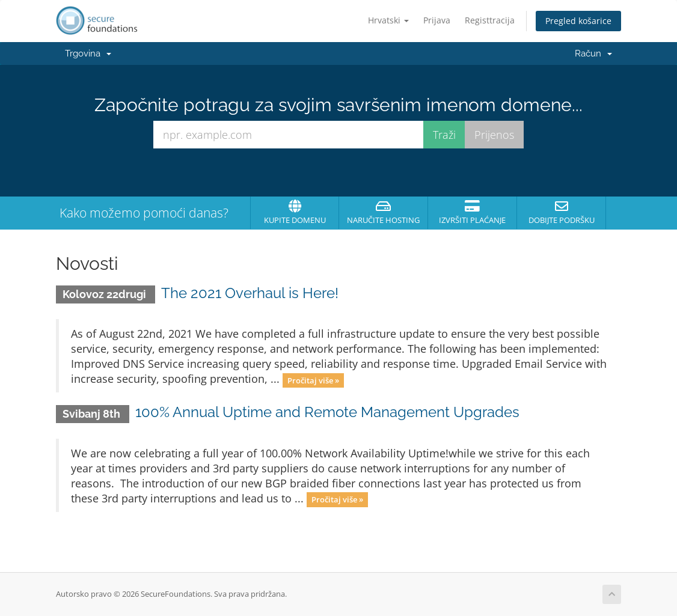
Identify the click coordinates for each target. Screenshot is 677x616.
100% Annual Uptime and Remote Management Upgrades (327, 412)
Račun (593, 53)
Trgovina (88, 53)
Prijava (437, 20)
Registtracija (490, 20)
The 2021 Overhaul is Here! (250, 293)
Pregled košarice (578, 21)
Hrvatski (388, 20)
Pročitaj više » (313, 380)
